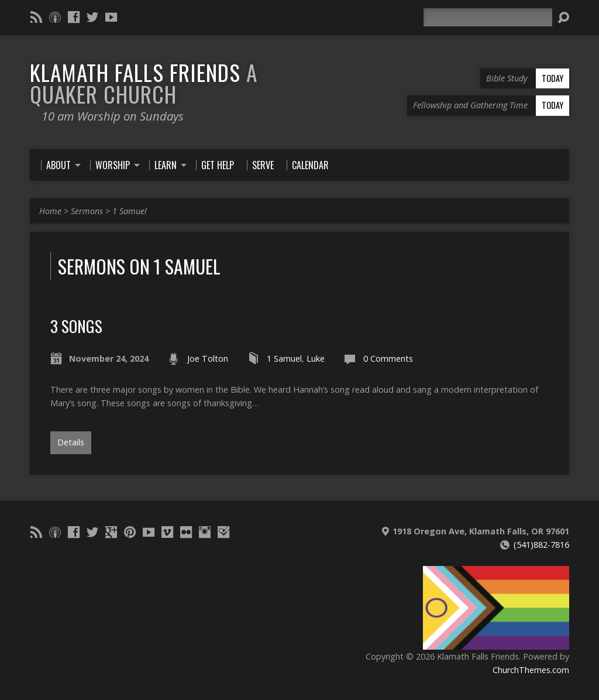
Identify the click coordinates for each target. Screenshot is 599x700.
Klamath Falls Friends (144, 83)
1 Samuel (130, 211)
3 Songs (76, 326)
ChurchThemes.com (531, 670)
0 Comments (388, 358)
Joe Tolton (208, 358)
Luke (316, 358)
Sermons (87, 211)
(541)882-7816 (541, 545)
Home (50, 211)
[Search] (488, 17)
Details (71, 442)
